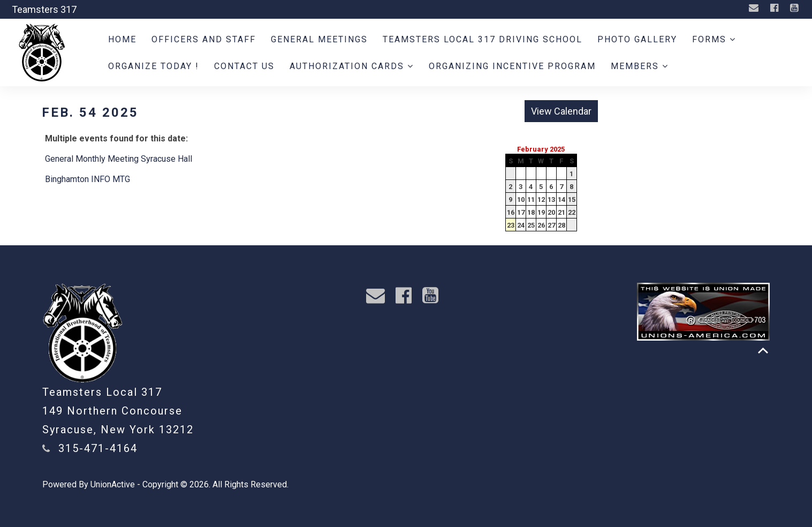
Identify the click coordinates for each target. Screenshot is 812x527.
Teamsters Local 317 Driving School (483, 39)
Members (640, 66)
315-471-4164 (98, 448)
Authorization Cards (352, 66)
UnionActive (113, 484)
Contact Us (244, 66)
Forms (714, 39)
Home (122, 39)
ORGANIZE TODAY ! (154, 66)
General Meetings (319, 39)
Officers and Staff (204, 39)
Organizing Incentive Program (512, 66)
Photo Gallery (637, 39)
